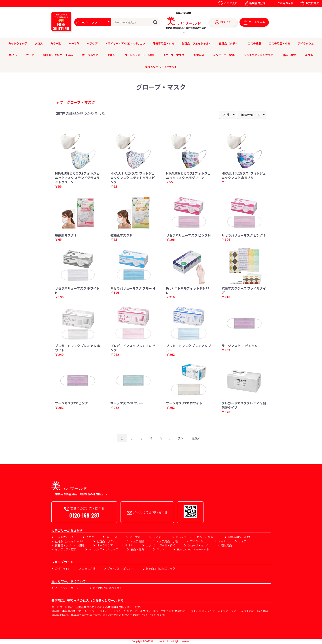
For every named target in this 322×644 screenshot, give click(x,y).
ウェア (30, 55)
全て (59, 102)
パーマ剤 (74, 43)
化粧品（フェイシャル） (197, 43)
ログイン (223, 22)
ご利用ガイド (283, 3)
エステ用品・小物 (280, 43)
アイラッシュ (306, 43)
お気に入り (228, 3)
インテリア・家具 (224, 55)
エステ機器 (254, 43)
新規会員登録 (255, 3)
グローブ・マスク (174, 55)
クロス (39, 43)
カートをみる (254, 22)
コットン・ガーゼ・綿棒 (139, 55)
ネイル (13, 55)
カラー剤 (56, 43)
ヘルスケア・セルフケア (258, 55)
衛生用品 (199, 55)
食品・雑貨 (289, 55)
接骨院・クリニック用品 (58, 55)
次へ (180, 438)
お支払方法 (309, 3)
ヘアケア (92, 43)
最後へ (196, 438)
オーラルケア (90, 55)
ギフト (309, 55)
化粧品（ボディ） (230, 43)
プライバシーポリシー (121, 568)
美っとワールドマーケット (161, 67)
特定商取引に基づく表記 (161, 568)
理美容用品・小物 (163, 43)
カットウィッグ (18, 43)
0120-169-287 (84, 515)
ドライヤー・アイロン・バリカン (125, 43)
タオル (111, 55)
